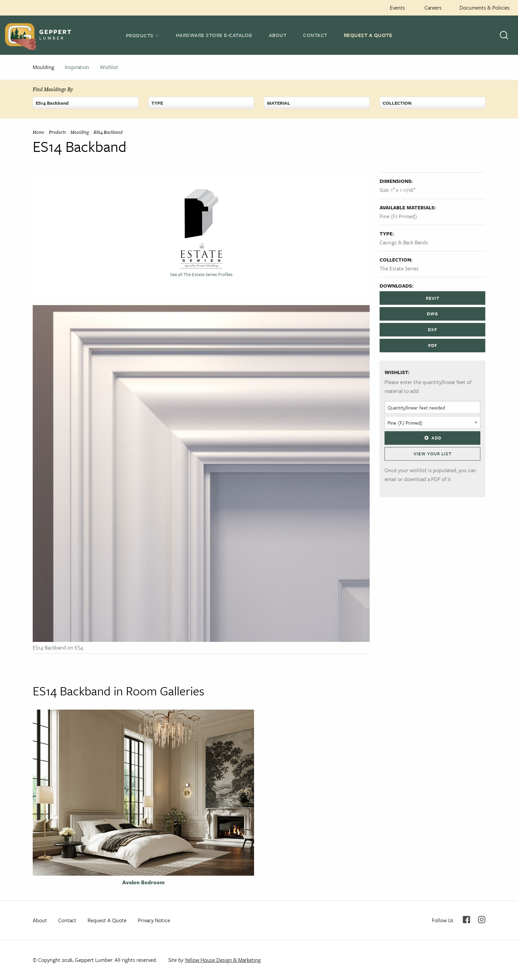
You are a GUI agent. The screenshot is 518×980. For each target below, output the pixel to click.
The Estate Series (399, 268)
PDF (433, 345)
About (278, 35)
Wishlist (109, 67)
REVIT (433, 298)
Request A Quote (368, 35)
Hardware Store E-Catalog (214, 35)
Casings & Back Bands (404, 242)
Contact (315, 35)
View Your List (433, 454)
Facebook (466, 920)
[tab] (143, 35)
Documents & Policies (485, 8)
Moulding (43, 67)
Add (432, 438)
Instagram (482, 920)
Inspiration (77, 67)
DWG (432, 314)
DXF (432, 330)
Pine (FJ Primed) (398, 216)
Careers (433, 8)
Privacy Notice (154, 920)
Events (397, 8)
